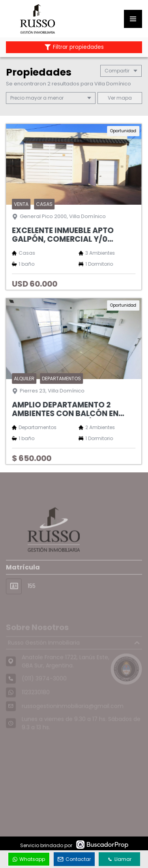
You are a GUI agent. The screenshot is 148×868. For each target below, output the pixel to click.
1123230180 (36, 698)
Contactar (74, 859)
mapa (120, 98)
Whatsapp (29, 859)
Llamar (120, 859)
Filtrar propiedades (74, 47)
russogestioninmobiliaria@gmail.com (73, 712)
